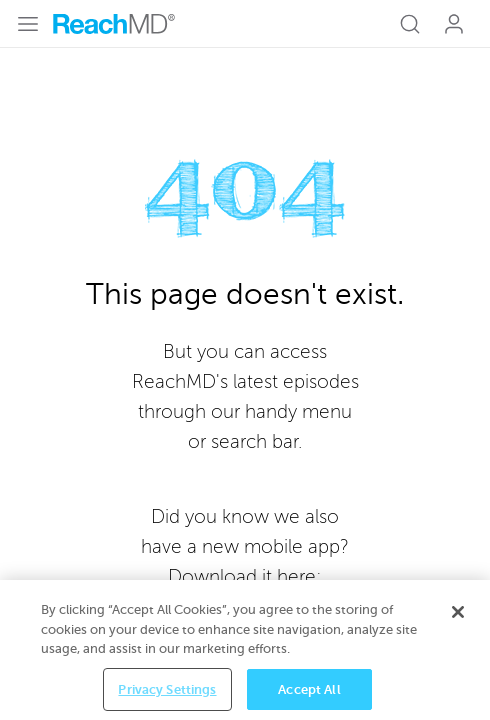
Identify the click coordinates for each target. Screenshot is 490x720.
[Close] (458, 614)
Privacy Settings (167, 690)
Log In (454, 24)
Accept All (309, 690)
